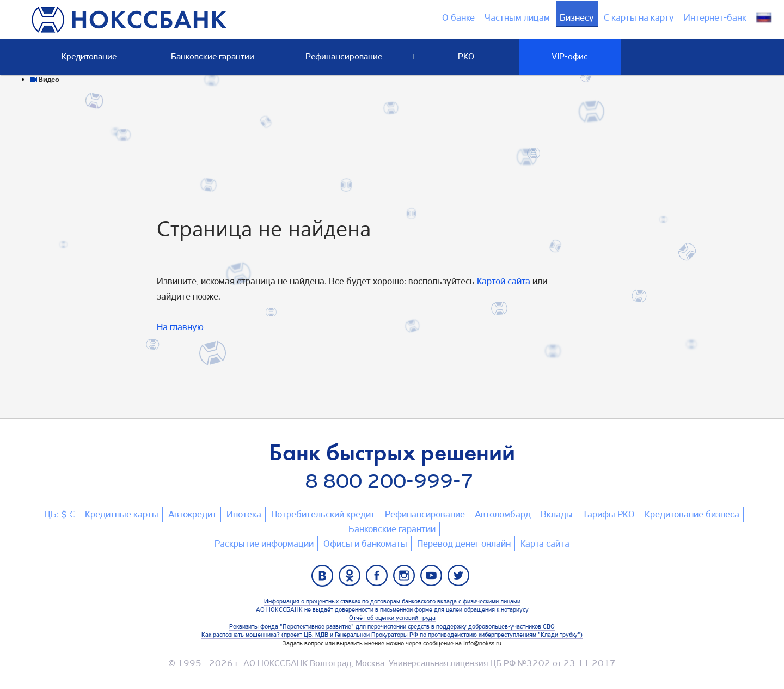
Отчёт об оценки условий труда (392, 618)
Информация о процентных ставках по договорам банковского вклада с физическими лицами (392, 601)
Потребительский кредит (323, 514)
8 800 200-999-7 (389, 481)
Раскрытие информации (264, 544)
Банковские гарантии (392, 529)
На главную (180, 327)
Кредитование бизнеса (692, 514)
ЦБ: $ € (60, 514)
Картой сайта (504, 281)
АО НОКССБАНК (275, 663)
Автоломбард (503, 514)
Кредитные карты (122, 514)
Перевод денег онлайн (464, 544)
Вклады (557, 514)
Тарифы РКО (609, 514)
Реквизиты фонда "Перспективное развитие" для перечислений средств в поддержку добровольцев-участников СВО (392, 626)
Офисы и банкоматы (365, 544)
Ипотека (244, 514)
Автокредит (192, 514)
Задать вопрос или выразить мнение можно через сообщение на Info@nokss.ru (392, 643)
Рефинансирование (425, 514)
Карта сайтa (545, 544)
